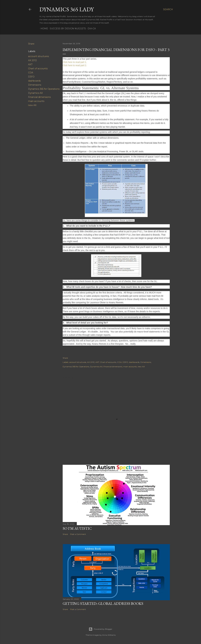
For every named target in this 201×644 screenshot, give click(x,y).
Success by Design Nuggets (67, 29)
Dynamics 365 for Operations (44, 89)
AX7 (30, 64)
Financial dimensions (39, 97)
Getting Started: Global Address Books (103, 603)
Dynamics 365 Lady (67, 9)
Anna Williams (109, 635)
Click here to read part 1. (75, 62)
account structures (38, 56)
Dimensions (35, 85)
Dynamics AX (35, 93)
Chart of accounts (38, 69)
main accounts (36, 101)
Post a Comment (78, 534)
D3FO (31, 77)
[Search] (168, 9)
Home (43, 29)
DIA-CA (91, 29)
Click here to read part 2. (75, 65)
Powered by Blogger (100, 629)
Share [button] (31, 44)
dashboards (34, 81)
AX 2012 (32, 60)
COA (31, 73)
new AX (32, 105)
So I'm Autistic (77, 528)
